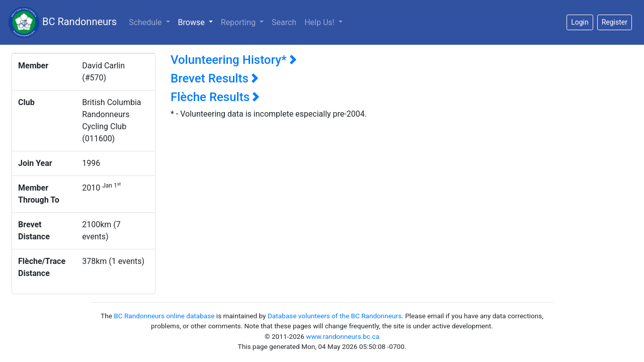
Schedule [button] (146, 22)
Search (284, 22)
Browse (197, 22)
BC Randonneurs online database (164, 316)
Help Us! (320, 22)
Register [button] (615, 22)
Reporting (239, 22)
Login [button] (580, 22)
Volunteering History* (234, 60)
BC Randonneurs (62, 22)
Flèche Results (215, 97)
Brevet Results (215, 78)
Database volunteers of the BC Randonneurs (335, 316)
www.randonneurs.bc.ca (343, 336)
